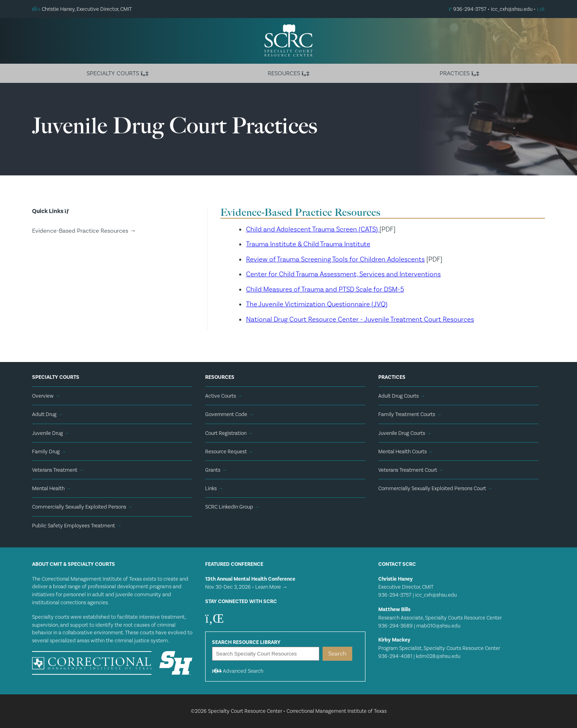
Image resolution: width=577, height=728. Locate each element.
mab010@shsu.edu (438, 626)
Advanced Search (238, 671)
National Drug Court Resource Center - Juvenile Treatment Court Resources (360, 319)
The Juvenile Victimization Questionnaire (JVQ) (317, 304)
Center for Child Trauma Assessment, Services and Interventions (343, 274)
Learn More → (271, 587)
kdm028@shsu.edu (438, 656)
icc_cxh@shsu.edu (512, 9)
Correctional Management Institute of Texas (337, 711)
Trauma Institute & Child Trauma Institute (308, 244)
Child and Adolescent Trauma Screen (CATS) (313, 229)
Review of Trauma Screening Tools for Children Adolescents (335, 259)
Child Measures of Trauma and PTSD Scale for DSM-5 (325, 289)
